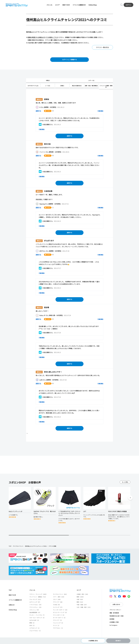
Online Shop (93, 5)
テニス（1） (56, 627)
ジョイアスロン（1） (35, 633)
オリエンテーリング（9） (60, 614)
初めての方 (66, 5)
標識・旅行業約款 (114, 615)
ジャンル (49, 5)
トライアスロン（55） (36, 607)
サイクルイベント (18, 548)
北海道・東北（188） (83, 596)
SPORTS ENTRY (16, 5)
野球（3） (32, 625)
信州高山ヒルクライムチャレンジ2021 (36, 548)
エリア (57, 5)
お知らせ (12, 607)
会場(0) (62, 86)
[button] (130, 500)
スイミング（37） (58, 609)
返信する (39, 112)
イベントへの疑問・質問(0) (106, 87)
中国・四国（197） (82, 607)
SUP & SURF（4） (35, 622)
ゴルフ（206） (57, 601)
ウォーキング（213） (35, 601)
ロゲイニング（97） (35, 604)
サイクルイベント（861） (60, 596)
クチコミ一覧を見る (102, 48)
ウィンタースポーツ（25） (61, 612)
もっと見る (125, 484)
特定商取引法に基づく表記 (117, 618)
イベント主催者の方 (79, 5)
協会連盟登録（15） (35, 614)
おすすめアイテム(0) (33, 86)
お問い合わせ (116, 606)
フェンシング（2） (58, 625)
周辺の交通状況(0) (77, 86)
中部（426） (80, 601)
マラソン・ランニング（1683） (38, 596)
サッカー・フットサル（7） (37, 617)
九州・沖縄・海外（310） (84, 609)
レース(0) (48, 86)
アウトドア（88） (58, 604)
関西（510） (80, 604)
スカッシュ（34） (35, 612)
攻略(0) (48, 81)
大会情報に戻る (93, 641)
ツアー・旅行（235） (59, 599)
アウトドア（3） (58, 622)
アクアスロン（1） (58, 630)
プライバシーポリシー (115, 612)
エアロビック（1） (35, 630)
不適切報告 (100, 112)
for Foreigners (113, 627)
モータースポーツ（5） (60, 620)
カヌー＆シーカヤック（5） (37, 620)
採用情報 (112, 621)
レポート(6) (91, 81)
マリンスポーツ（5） (59, 617)
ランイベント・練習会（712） (38, 599)
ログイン (129, 5)
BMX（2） (32, 627)
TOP (10, 548)
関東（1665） (81, 599)
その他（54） (57, 607)
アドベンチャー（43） (36, 609)
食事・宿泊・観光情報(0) (91, 86)
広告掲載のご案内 (114, 624)
